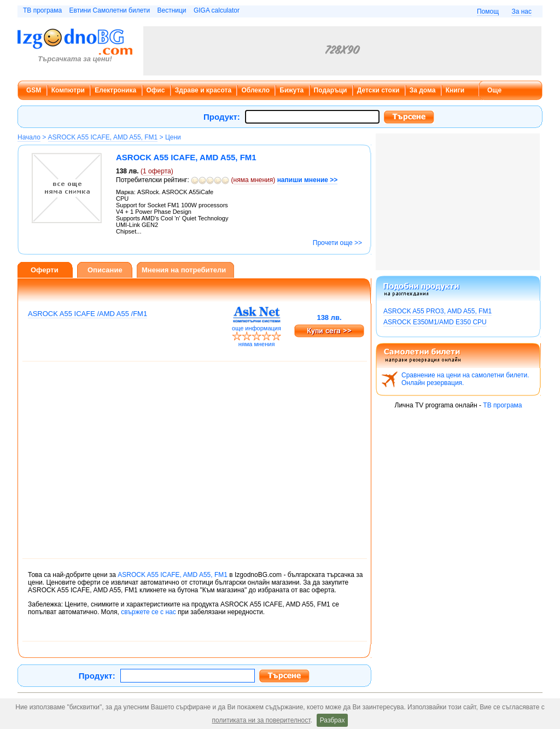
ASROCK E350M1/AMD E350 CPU (435, 322)
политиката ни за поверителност (261, 720)
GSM (34, 90)
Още (494, 90)
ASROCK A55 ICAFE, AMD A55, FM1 (103, 137)
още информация (256, 328)
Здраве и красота (203, 90)
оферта (157, 171)
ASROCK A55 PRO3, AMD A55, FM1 (437, 311)
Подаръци (331, 90)
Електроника (115, 90)
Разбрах (332, 720)
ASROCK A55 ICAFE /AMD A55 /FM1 (87, 314)
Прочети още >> (337, 243)
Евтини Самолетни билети (110, 10)
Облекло (255, 90)
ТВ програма (42, 10)
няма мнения (253, 180)
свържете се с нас (148, 612)
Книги (455, 90)
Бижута (291, 90)
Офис (156, 90)
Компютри (68, 90)
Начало (29, 137)
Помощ (488, 11)
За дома (423, 90)
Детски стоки (378, 90)
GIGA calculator (217, 10)
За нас (521, 11)
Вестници (171, 10)
